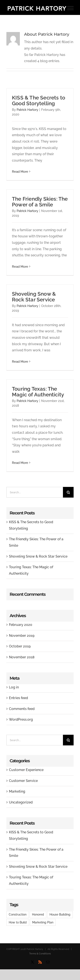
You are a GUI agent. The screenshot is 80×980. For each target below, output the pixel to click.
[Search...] (35, 492)
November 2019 (22, 636)
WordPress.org (21, 719)
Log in (14, 687)
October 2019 (20, 646)
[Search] (68, 492)
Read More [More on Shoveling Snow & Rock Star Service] (20, 362)
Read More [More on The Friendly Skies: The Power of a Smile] (20, 267)
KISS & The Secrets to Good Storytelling (39, 101)
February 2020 (21, 625)
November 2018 (22, 657)
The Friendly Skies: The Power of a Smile (40, 202)
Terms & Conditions (40, 954)
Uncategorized (21, 802)
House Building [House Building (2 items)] (60, 914)
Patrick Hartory (27, 110)
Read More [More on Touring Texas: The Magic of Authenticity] (20, 463)
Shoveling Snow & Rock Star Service (34, 297)
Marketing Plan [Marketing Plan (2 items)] (43, 922)
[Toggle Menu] (71, 8)
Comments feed (22, 709)
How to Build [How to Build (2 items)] (18, 922)
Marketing (17, 791)
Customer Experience (26, 770)
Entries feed (18, 698)
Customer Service (23, 781)
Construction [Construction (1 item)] (18, 914)
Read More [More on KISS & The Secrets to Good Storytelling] (20, 172)
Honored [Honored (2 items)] (38, 914)
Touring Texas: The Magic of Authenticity (38, 392)
